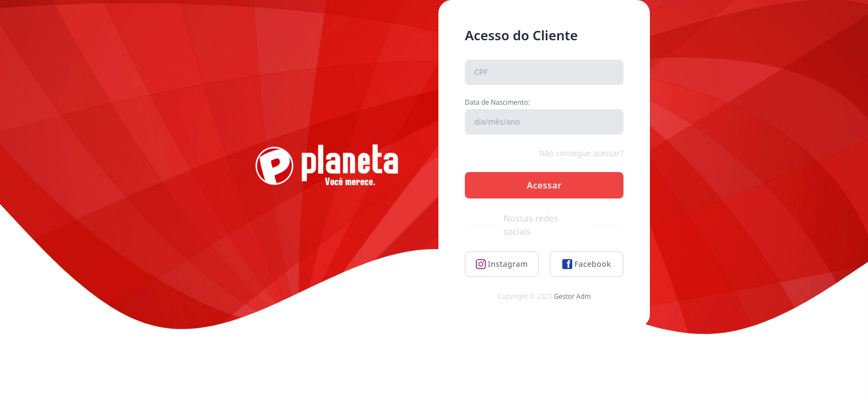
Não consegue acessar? (581, 153)
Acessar (544, 185)
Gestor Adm (572, 296)
